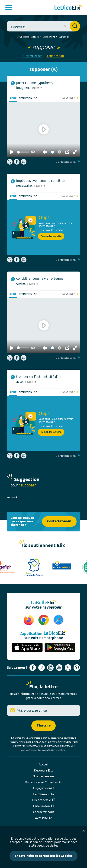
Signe (13, 98)
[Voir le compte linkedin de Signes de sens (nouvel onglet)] (50, 668)
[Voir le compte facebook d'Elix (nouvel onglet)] (33, 668)
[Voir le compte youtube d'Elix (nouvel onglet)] (59, 668)
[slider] (23, 152)
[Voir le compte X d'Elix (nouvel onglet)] (68, 668)
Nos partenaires (43, 776)
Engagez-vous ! (43, 788)
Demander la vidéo (51, 236)
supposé (12, 497)
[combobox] (43, 26)
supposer (64, 37)
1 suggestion (55, 56)
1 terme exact (32, 56)
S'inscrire (43, 726)
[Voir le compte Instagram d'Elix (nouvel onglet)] (42, 668)
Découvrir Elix (43, 770)
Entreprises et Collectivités (43, 782)
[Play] (12, 152)
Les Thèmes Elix (44, 794)
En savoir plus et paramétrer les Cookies (43, 856)
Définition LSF (28, 98)
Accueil (35, 37)
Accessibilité (43, 818)
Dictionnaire (49, 37)
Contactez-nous (59, 522)
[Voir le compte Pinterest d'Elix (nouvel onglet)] (77, 668)
